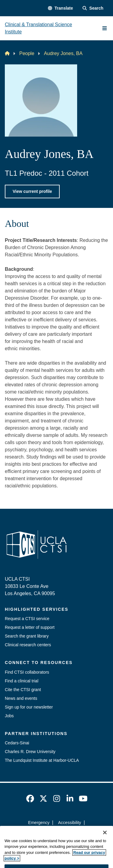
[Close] (105, 842)
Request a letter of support (30, 627)
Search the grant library (27, 636)
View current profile (32, 191)
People (27, 53)
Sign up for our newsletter (29, 707)
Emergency (39, 823)
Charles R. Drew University (30, 752)
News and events (21, 698)
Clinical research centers (28, 645)
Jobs (9, 716)
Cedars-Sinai (17, 743)
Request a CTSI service (27, 619)
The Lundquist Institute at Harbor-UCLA (42, 760)
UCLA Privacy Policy (55, 833)
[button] (60, 8)
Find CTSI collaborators (27, 672)
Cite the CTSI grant (23, 690)
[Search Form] (93, 8)
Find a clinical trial (22, 681)
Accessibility (70, 823)
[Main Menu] (105, 28)
